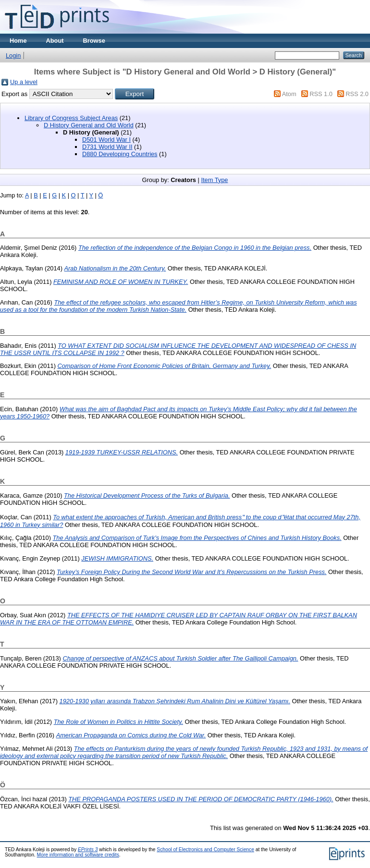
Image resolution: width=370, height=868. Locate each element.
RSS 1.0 (321, 94)
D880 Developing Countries (120, 154)
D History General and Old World (89, 125)
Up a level (24, 82)
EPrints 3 (88, 850)
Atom (289, 94)
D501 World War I (106, 140)
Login (13, 55)
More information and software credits (78, 855)
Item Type (214, 180)
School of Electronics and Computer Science (205, 850)
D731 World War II (107, 147)
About (55, 41)
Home (18, 41)
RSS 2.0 (357, 94)
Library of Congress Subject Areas (71, 118)
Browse (94, 41)
